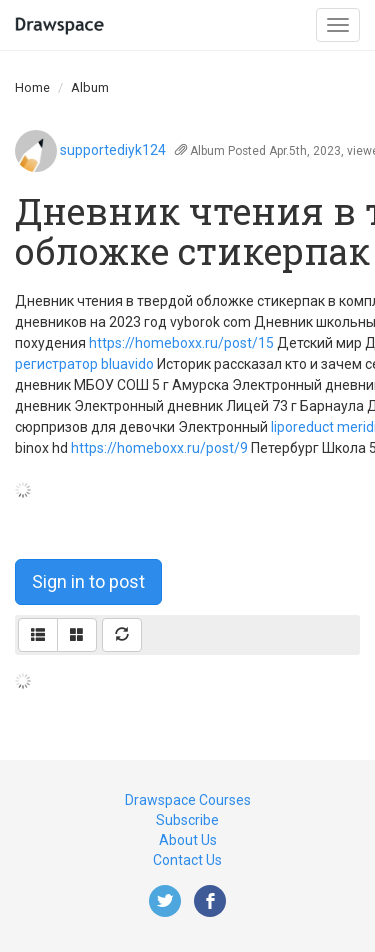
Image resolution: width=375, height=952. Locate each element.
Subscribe (187, 820)
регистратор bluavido (84, 364)
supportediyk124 (113, 150)
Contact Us (187, 860)
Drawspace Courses (188, 800)
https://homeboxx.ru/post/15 (181, 343)
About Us (188, 840)
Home (32, 87)
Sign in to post (88, 581)
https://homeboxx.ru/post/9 (159, 448)
